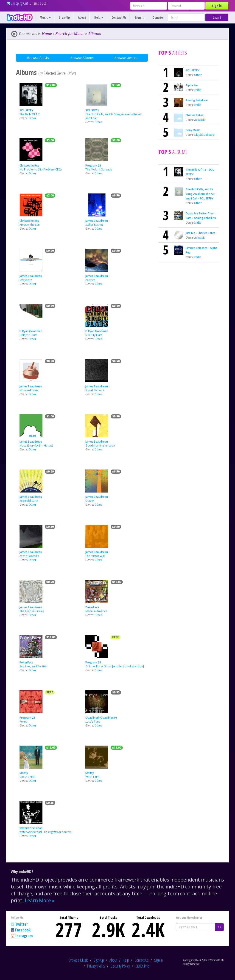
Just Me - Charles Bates (200, 233)
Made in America (96, 611)
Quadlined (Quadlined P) (101, 718)
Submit (217, 17)
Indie (198, 90)
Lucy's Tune (93, 722)
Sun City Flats (94, 335)
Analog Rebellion (197, 100)
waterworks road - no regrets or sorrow (45, 832)
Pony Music (193, 130)
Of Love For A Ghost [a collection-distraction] (115, 666)
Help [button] (99, 17)
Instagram (24, 936)
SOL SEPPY (26, 110)
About (82, 17)
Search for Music (70, 34)
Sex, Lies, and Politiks (33, 666)
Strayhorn (26, 280)
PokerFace (92, 607)
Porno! (24, 722)
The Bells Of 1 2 (30, 114)
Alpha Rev (192, 85)
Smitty (24, 773)
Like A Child (27, 777)
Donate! (158, 17)
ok (219, 927)
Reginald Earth (29, 501)
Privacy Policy (96, 966)
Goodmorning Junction (100, 445)
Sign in (217, 6)
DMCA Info (142, 966)
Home (47, 34)
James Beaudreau (97, 221)
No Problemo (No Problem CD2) (41, 169)
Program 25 (93, 166)
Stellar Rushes (94, 225)
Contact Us (119, 17)
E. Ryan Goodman (31, 331)
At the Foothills (29, 556)
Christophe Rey (29, 166)
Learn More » (40, 900)
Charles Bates (194, 115)
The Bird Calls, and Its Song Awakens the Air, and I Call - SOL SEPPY (200, 194)
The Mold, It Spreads (99, 169)
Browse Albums (82, 58)
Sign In (140, 17)
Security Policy (120, 966)
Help (126, 960)
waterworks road (31, 828)
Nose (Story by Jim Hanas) (36, 445)
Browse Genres (126, 58)
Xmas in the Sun (30, 225)
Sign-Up (64, 17)
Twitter (21, 924)
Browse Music (78, 960)
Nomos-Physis (29, 390)
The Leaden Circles (32, 611)
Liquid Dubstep (204, 135)
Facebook (23, 930)
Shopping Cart (17, 3)
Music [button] (45, 17)
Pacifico (90, 280)
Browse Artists (38, 58)
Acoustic (200, 120)
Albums (94, 34)
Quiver (90, 501)
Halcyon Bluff (28, 335)
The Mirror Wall (95, 556)
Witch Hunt (92, 777)
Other (32, 118)
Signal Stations (95, 390)
